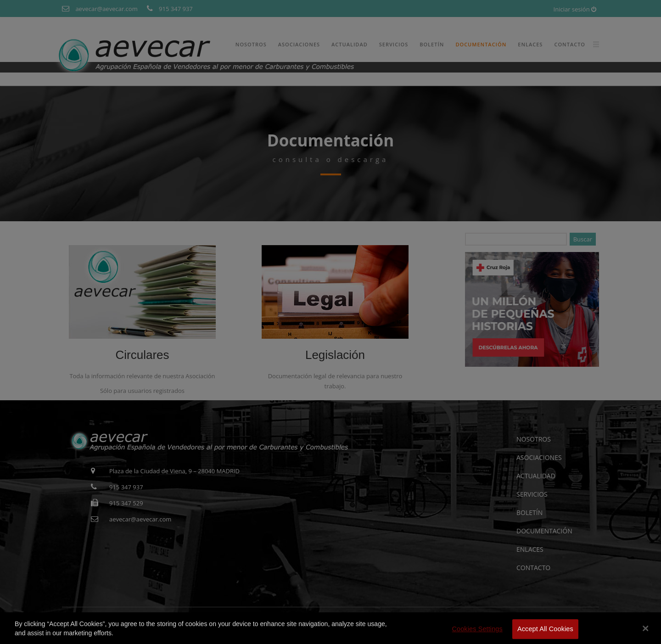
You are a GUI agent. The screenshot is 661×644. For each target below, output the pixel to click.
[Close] (646, 634)
